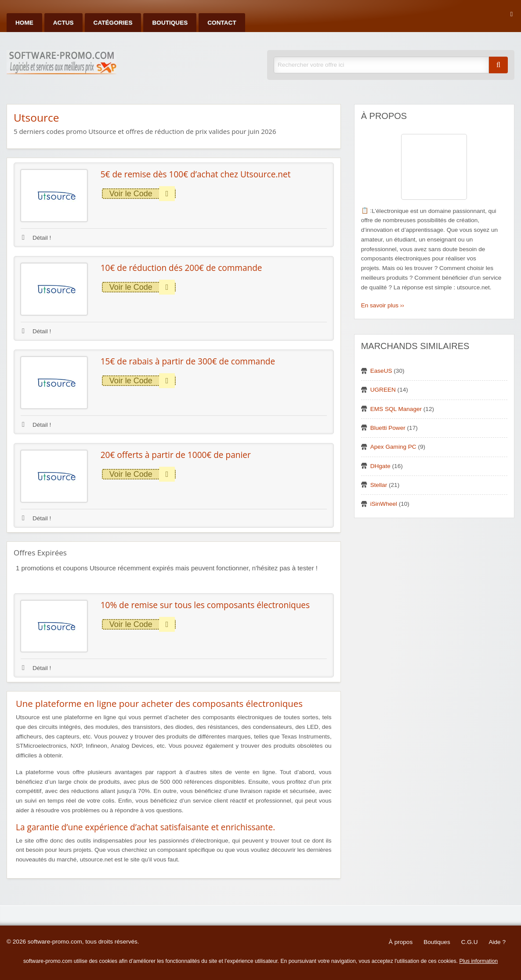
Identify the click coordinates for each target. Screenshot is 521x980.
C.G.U (470, 942)
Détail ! (36, 238)
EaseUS (381, 371)
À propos (401, 942)
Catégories (113, 23)
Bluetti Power (388, 428)
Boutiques (170, 23)
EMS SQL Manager (396, 409)
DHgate (380, 466)
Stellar (379, 485)
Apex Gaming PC (393, 447)
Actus (63, 23)
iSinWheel (384, 504)
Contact (222, 23)
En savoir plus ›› (383, 305)
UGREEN (383, 390)
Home (24, 23)
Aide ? (497, 942)
